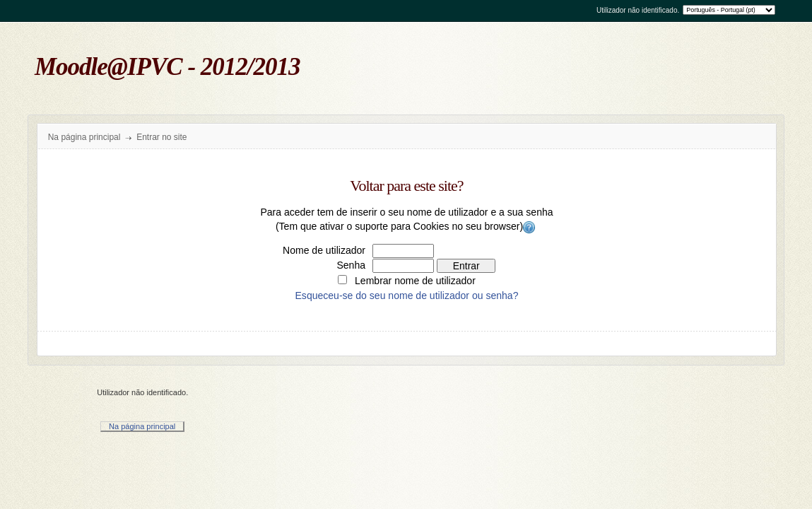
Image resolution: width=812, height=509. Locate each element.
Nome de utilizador (324, 250)
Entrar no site (161, 137)
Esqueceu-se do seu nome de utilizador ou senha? (407, 296)
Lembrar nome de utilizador (415, 281)
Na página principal (84, 137)
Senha (351, 265)
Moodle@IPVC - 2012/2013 (167, 67)
